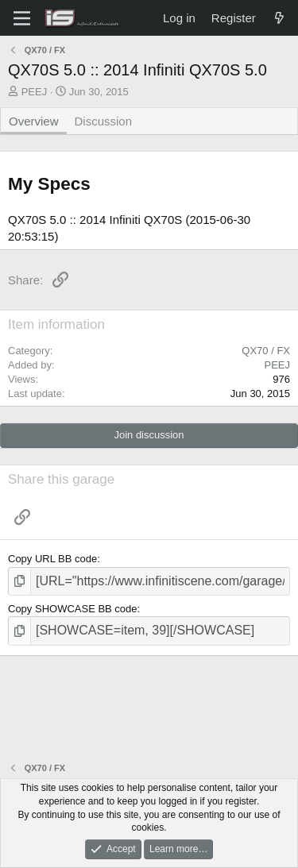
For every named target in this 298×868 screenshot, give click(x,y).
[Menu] (22, 18)
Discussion (104, 121)
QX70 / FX (266, 351)
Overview (34, 121)
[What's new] (279, 18)
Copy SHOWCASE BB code (73, 609)
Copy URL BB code (52, 559)
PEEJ (35, 92)
